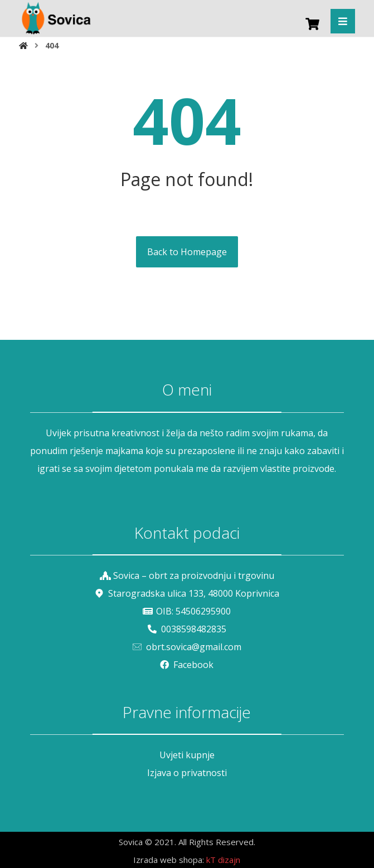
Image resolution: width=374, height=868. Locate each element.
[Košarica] (312, 23)
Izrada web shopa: (169, 860)
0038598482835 (187, 629)
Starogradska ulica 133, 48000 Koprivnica (187, 593)
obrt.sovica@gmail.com (187, 647)
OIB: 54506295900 (187, 611)
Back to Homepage (187, 252)
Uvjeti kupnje (187, 755)
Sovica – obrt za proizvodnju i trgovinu (187, 576)
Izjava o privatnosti (187, 773)
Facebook (187, 665)
